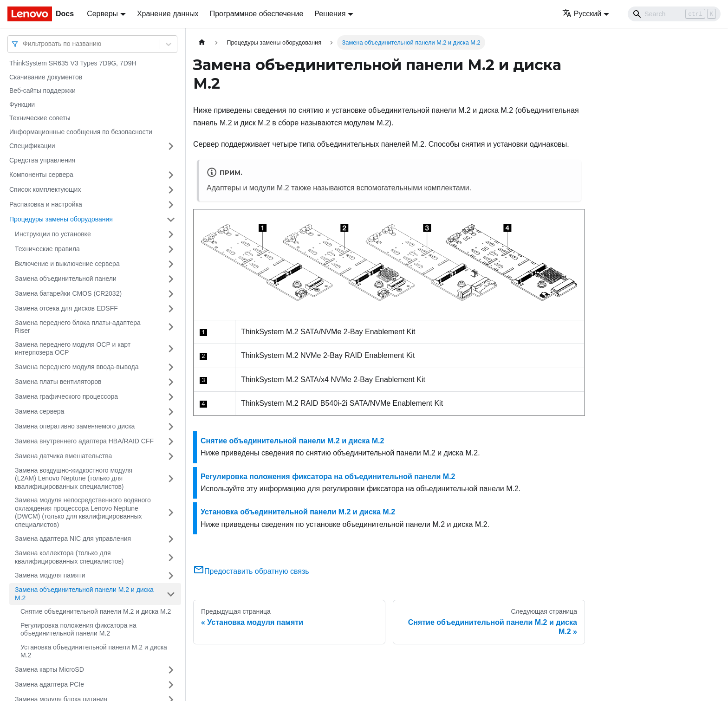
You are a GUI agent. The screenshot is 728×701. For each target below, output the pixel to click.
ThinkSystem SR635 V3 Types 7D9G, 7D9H (73, 63)
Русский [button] (582, 14)
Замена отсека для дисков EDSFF (66, 308)
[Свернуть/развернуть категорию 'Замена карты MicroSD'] (171, 670)
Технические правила (47, 249)
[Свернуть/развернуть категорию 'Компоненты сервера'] (171, 175)
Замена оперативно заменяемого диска (75, 426)
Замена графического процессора (66, 396)
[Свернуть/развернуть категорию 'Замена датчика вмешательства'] (171, 456)
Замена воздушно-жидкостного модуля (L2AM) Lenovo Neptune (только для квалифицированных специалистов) (74, 478)
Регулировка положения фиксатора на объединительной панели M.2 (78, 630)
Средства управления (42, 160)
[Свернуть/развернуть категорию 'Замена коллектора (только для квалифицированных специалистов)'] (171, 557)
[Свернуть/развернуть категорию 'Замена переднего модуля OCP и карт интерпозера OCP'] (171, 349)
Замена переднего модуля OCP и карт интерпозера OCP (73, 349)
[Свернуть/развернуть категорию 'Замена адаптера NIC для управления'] (171, 539)
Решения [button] (330, 14)
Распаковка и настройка (46, 204)
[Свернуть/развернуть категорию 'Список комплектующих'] (171, 190)
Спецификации (32, 146)
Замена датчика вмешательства (63, 456)
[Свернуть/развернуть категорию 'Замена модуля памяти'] (171, 576)
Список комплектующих (45, 189)
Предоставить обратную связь (251, 571)
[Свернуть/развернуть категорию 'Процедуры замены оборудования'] (171, 220)
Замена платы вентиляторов (58, 382)
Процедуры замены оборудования (61, 219)
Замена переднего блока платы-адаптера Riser (78, 327)
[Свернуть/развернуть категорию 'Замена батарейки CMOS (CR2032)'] (171, 294)
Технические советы (40, 118)
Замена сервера (39, 411)
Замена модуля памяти (50, 575)
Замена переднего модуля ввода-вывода (77, 367)
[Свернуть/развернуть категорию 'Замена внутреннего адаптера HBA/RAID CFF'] (171, 441)
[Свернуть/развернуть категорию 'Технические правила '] (171, 249)
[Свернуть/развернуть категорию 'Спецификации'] (171, 146)
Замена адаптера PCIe (49, 684)
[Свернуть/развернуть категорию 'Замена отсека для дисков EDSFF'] (171, 309)
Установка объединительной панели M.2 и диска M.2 (94, 651)
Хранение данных (168, 14)
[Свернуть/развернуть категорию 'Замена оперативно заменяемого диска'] (171, 427)
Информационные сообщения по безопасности (81, 132)
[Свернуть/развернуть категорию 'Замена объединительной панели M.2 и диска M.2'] (171, 594)
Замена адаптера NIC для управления (73, 539)
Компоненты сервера (41, 175)
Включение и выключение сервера (67, 264)
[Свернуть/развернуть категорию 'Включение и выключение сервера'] (171, 264)
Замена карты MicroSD (49, 669)
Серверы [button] (102, 14)
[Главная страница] (202, 42)
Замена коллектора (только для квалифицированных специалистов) (69, 557)
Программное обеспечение (257, 14)
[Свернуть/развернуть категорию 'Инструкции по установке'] (171, 234)
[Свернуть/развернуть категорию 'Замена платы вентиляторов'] (171, 382)
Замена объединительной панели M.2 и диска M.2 (84, 594)
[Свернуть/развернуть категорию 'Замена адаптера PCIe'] (171, 685)
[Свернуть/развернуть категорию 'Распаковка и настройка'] (171, 205)
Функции (22, 104)
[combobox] (24, 44)
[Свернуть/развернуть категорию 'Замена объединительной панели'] (171, 279)
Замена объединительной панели (66, 279)
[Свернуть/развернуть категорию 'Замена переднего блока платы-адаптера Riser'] (171, 327)
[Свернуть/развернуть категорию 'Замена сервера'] (171, 412)
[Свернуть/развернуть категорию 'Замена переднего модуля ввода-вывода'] (171, 367)
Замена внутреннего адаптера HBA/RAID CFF (84, 441)
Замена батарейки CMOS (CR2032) (68, 293)
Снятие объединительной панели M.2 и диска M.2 (96, 611)
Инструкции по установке (53, 234)
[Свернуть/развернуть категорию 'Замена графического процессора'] (171, 397)
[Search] (674, 14)
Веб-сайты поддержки (42, 91)
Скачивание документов (46, 77)
